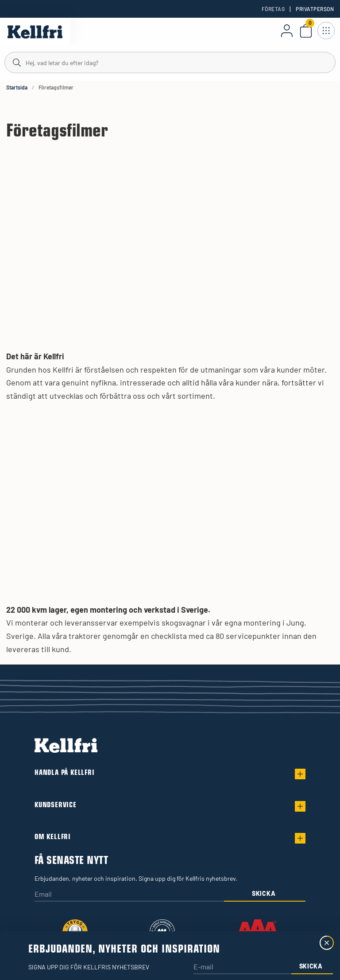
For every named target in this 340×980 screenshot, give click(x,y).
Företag (273, 9)
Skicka (264, 893)
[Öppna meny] (326, 31)
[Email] (129, 895)
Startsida (17, 87)
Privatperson (315, 9)
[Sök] (170, 62)
